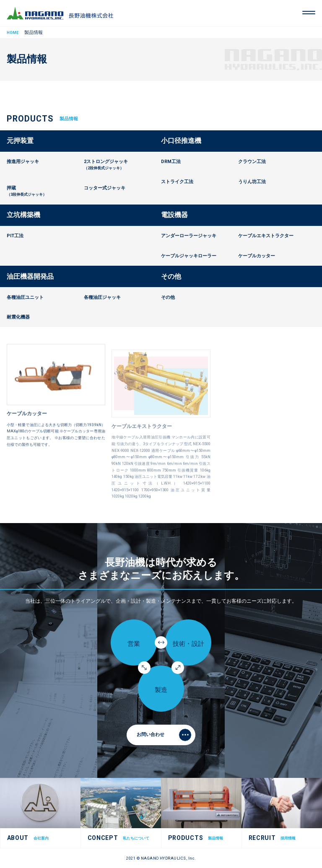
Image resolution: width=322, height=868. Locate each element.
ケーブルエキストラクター (266, 236)
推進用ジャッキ (23, 162)
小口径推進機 (181, 141)
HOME (13, 32)
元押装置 (20, 141)
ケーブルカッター (257, 256)
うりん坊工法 (252, 182)
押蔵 (45, 192)
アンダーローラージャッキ (189, 236)
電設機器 (174, 215)
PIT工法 (15, 236)
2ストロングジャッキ (122, 165)
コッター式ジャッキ (105, 188)
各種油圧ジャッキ (102, 297)
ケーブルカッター (27, 421)
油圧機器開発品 (30, 276)
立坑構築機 (23, 215)
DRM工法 (171, 162)
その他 (171, 276)
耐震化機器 (18, 317)
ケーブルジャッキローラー (189, 256)
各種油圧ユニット (25, 297)
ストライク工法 (177, 182)
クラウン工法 (252, 162)
